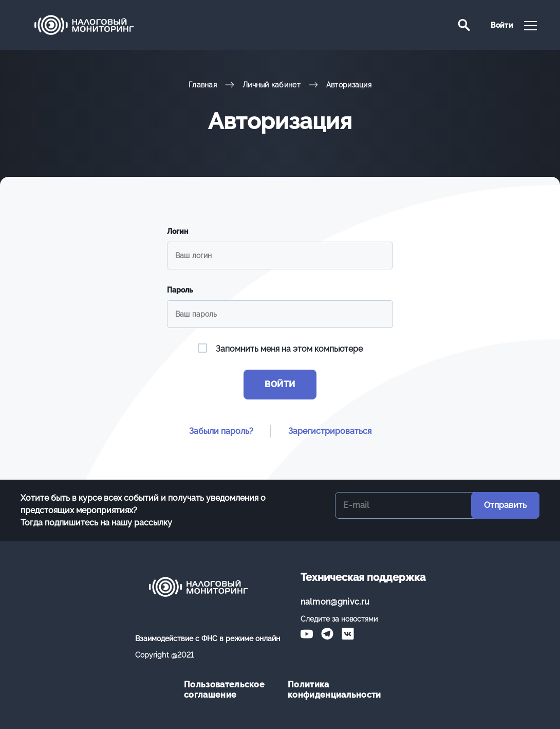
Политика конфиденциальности (332, 690)
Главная (203, 85)
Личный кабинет (272, 85)
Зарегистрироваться (330, 431)
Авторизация (349, 85)
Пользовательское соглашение (224, 690)
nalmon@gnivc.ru (335, 602)
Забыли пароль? (221, 431)
